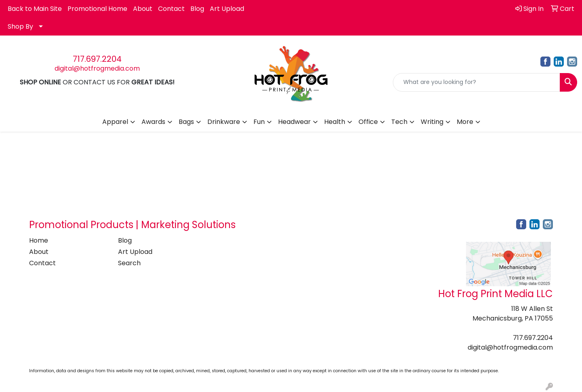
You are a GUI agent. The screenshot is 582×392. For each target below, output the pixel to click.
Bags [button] (186, 122)
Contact (171, 9)
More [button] (465, 122)
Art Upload (227, 9)
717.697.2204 (97, 59)
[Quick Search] (477, 82)
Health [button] (335, 122)
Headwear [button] (294, 122)
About (143, 9)
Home (39, 240)
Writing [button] (432, 122)
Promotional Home (97, 9)
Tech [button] (399, 122)
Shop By (20, 26)
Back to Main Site (35, 9)
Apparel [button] (115, 122)
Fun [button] (259, 122)
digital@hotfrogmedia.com (97, 68)
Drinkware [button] (224, 122)
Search (129, 263)
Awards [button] (153, 122)
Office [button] (368, 122)
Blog (197, 9)
